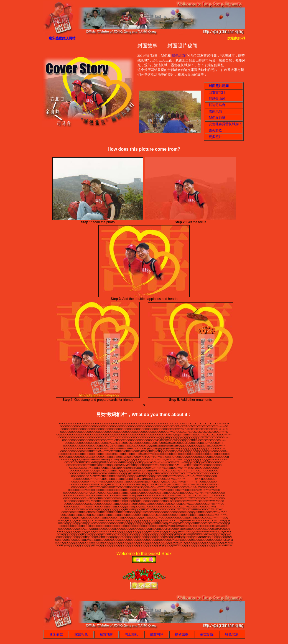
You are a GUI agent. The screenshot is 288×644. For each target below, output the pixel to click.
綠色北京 (232, 634)
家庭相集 (81, 634)
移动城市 (182, 634)
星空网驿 (157, 634)
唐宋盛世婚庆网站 (62, 38)
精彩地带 (106, 634)
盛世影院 (207, 634)
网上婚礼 (131, 634)
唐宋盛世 (56, 634)
